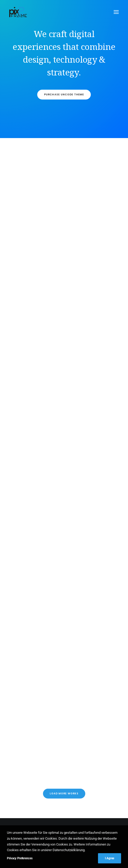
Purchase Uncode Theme (64, 95)
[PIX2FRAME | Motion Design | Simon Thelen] (18, 12)
